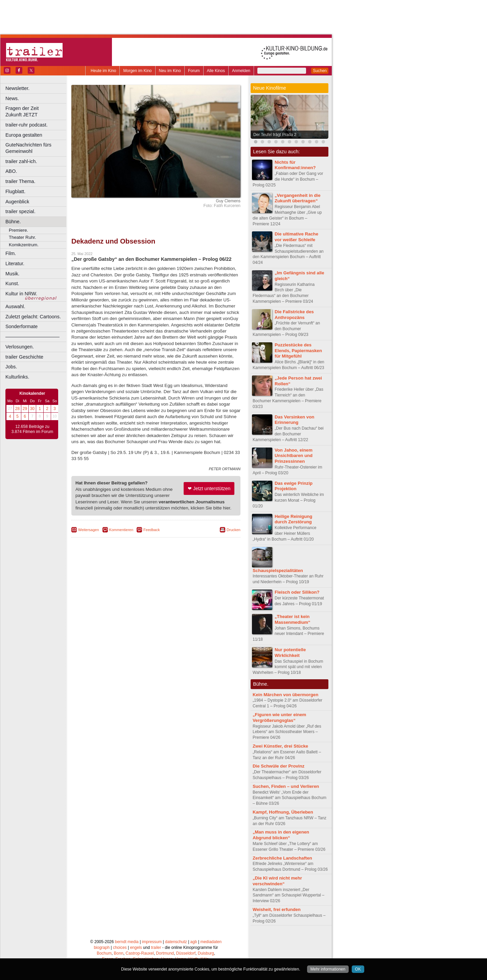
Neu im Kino (170, 71)
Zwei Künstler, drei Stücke (280, 746)
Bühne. (13, 222)
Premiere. (18, 230)
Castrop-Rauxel (140, 953)
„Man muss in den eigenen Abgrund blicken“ (281, 835)
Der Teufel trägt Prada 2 (275, 135)
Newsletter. (17, 88)
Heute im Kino (103, 71)
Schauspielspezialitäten (278, 571)
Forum (194, 71)
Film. (11, 253)
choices (120, 948)
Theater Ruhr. (22, 237)
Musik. (13, 274)
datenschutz (176, 942)
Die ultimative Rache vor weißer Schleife (296, 237)
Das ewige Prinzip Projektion (294, 486)
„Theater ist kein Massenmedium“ (293, 619)
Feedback (152, 530)
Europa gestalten (24, 135)
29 (25, 409)
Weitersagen (89, 530)
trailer (156, 948)
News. (12, 98)
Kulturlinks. (17, 377)
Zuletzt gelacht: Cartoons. (33, 317)
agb (194, 942)
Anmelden (241, 71)
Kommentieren (121, 530)
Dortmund (165, 953)
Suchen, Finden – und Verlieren (286, 786)
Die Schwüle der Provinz (279, 766)
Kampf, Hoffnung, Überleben (283, 812)
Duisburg (206, 953)
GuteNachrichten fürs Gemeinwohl (28, 148)
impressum (152, 942)
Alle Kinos (216, 71)
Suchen (320, 71)
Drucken (234, 530)
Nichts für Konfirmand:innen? (295, 165)
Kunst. (12, 283)
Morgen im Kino (137, 71)
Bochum (104, 953)
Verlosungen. (20, 347)
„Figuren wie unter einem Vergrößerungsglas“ (279, 717)
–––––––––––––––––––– (32, 337)
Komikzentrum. (24, 245)
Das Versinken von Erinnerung (294, 420)
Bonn (119, 953)
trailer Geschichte (24, 357)
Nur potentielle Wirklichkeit (290, 653)
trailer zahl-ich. (21, 161)
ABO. (11, 171)
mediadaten (211, 942)
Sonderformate (21, 326)
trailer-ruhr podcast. (27, 125)
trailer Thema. (20, 181)
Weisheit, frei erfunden (277, 909)
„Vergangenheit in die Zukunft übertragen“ (298, 198)
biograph (102, 948)
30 (32, 409)
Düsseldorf (186, 953)
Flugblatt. (15, 191)
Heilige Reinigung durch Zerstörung (293, 519)
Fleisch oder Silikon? (297, 592)
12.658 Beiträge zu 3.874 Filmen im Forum (32, 429)
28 (17, 409)
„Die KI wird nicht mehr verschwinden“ (277, 881)
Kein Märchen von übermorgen (285, 695)
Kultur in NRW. (21, 294)
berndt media (127, 942)
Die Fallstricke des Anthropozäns (294, 315)
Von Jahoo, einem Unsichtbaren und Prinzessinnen (294, 456)
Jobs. (11, 367)
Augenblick (17, 202)
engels (136, 948)
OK (358, 969)
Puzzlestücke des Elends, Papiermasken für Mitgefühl (298, 351)
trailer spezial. (20, 211)
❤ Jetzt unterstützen (209, 488)
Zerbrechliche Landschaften (282, 858)
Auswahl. (15, 306)
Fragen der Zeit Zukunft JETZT (37, 111)
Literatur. (15, 264)
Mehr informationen (328, 969)
